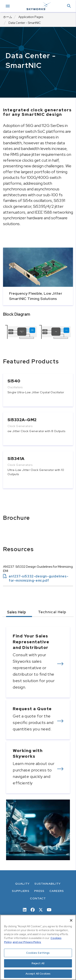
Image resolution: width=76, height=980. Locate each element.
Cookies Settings (38, 953)
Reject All (38, 963)
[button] (69, 6)
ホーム (8, 17)
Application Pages (31, 17)
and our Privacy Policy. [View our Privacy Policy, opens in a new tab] (27, 942)
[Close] (71, 920)
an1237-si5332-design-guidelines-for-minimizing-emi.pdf (36, 578)
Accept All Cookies (38, 974)
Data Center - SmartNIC (25, 23)
